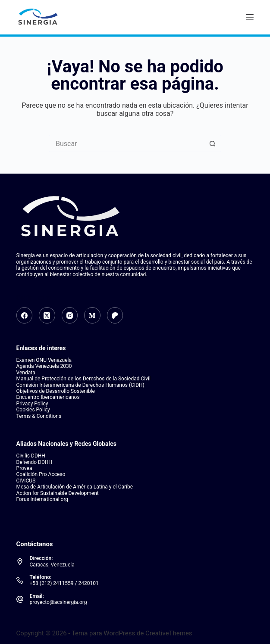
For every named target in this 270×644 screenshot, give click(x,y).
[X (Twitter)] (47, 315)
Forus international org (42, 499)
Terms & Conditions (39, 416)
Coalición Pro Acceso (41, 474)
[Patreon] (115, 315)
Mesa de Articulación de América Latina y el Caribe (75, 487)
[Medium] (92, 315)
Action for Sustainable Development (58, 493)
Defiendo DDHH (34, 462)
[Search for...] (126, 143)
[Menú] (250, 17)
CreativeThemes (169, 633)
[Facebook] (25, 315)
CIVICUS (26, 481)
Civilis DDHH (31, 456)
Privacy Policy (32, 404)
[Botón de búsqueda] (213, 143)
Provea (24, 468)
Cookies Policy (33, 410)
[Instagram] (70, 315)
